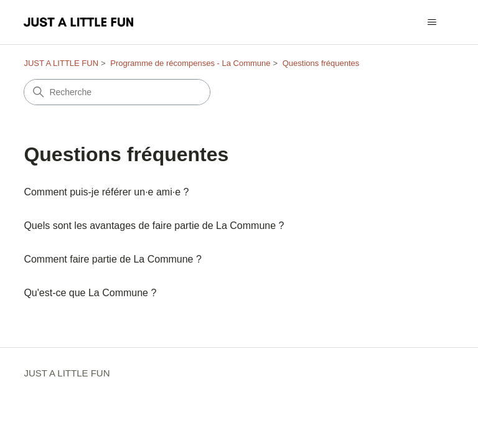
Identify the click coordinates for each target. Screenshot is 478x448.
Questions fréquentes (321, 63)
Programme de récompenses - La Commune (190, 63)
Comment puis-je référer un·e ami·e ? (106, 192)
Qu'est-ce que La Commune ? (90, 293)
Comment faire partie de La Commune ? (112, 259)
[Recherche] (117, 92)
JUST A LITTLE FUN (61, 63)
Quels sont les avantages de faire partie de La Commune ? (154, 226)
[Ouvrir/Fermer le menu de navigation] (432, 22)
